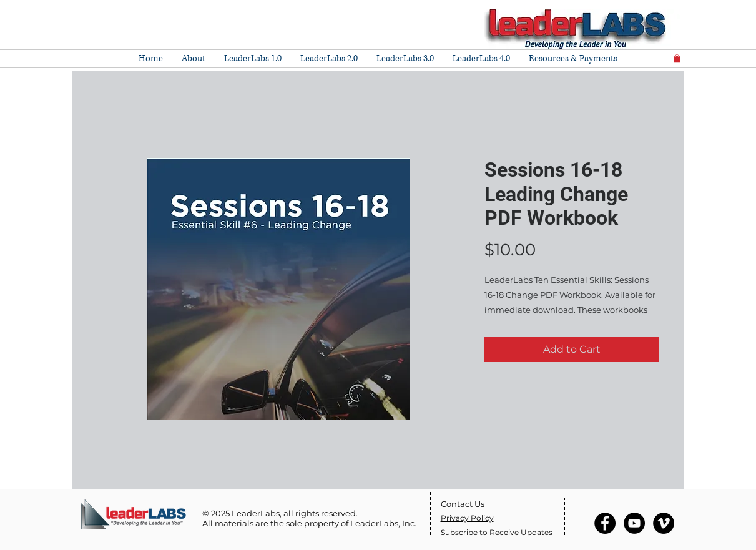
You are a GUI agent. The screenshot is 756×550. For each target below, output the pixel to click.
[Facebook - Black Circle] (605, 523)
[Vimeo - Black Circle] (664, 523)
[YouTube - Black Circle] (634, 523)
